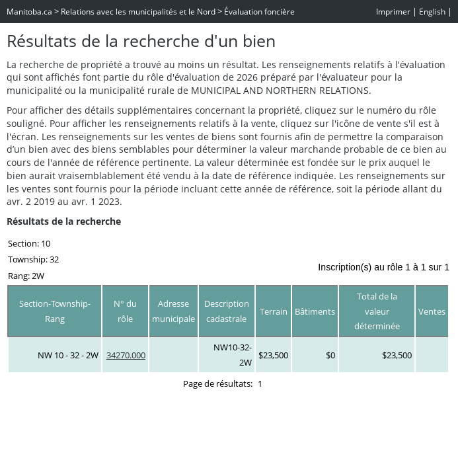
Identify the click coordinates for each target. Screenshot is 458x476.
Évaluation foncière (259, 12)
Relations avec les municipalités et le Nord (138, 12)
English (432, 12)
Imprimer (393, 12)
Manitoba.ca (29, 12)
